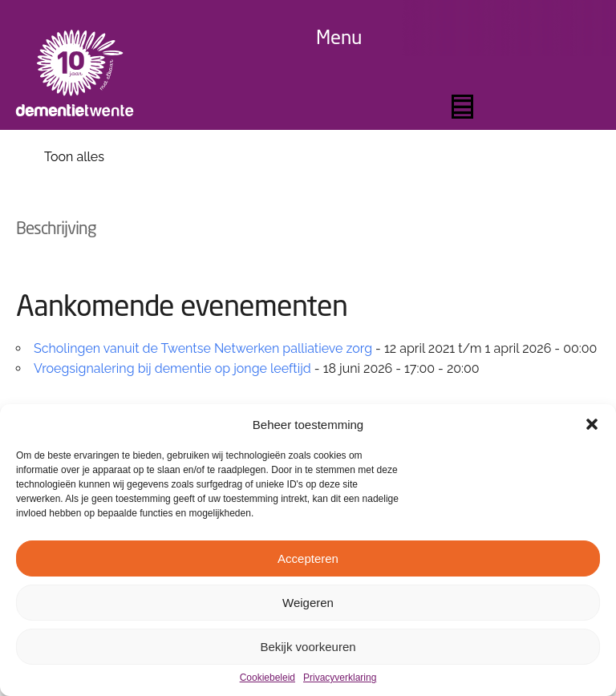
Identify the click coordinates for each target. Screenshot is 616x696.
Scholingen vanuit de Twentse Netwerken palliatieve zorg (203, 348)
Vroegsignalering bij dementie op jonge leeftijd (172, 368)
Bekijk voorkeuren (308, 647)
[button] (592, 424)
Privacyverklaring (340, 678)
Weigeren (308, 603)
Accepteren (308, 558)
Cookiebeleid (267, 678)
